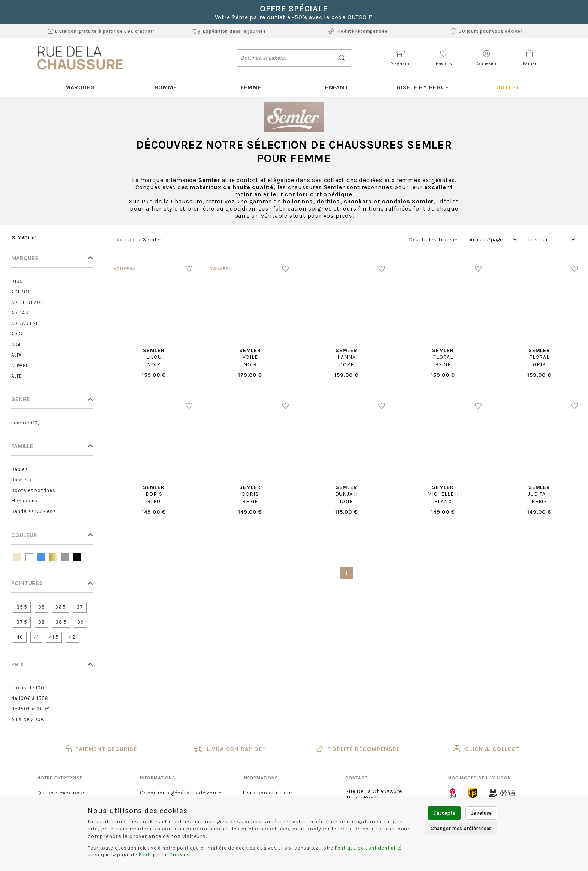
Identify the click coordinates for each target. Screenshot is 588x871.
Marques (80, 87)
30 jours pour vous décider (487, 31)
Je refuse (481, 813)
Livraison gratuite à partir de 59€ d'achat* (101, 31)
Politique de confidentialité (368, 848)
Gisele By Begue (422, 87)
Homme (165, 87)
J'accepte (444, 813)
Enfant (337, 87)
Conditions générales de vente (181, 793)
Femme (251, 87)
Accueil (126, 240)
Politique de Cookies (164, 855)
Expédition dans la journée (230, 31)
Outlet (508, 87)
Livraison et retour (268, 793)
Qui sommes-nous (62, 793)
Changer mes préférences (461, 828)
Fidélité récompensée (358, 31)
